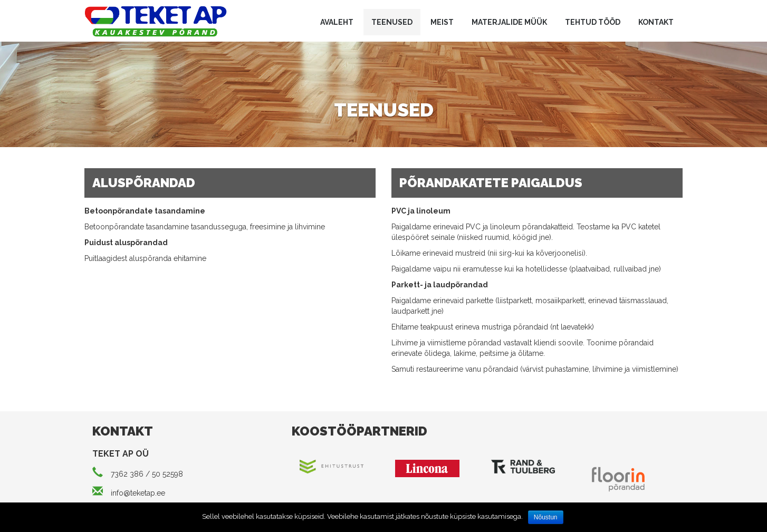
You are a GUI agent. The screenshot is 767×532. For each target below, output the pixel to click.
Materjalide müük (509, 22)
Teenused (392, 22)
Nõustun (546, 517)
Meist (442, 22)
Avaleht (337, 22)
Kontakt (656, 22)
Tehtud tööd (593, 22)
